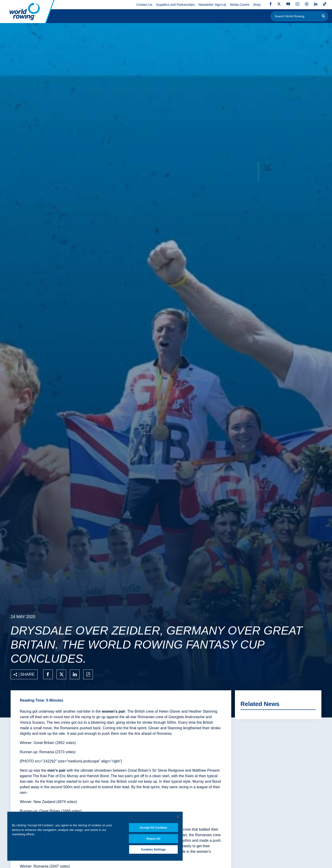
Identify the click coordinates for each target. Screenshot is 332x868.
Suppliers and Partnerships (175, 5)
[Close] (178, 815)
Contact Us (144, 5)
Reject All (153, 837)
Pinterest (307, 4)
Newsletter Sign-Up (212, 5)
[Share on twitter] (61, 674)
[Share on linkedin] (75, 674)
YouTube (288, 4)
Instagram (297, 4)
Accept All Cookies (154, 826)
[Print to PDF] (88, 674)
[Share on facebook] (48, 674)
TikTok (325, 4)
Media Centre (240, 5)
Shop (257, 5)
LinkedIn (316, 4)
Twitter (279, 4)
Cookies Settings (154, 849)
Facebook (271, 4)
